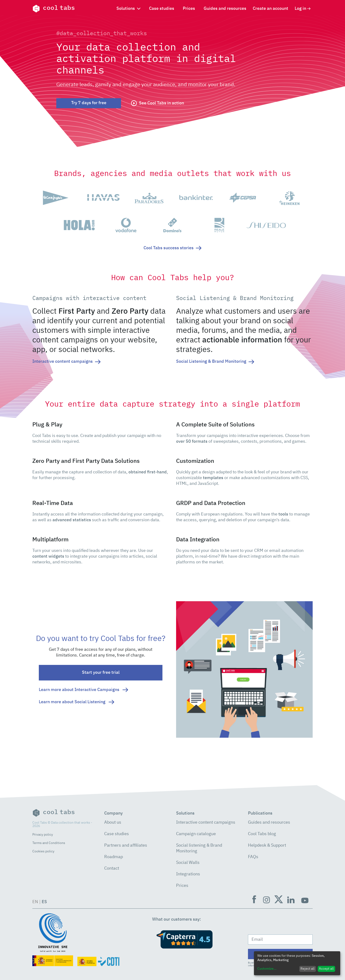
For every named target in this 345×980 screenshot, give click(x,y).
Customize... (267, 969)
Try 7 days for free (89, 103)
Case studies (162, 9)
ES (44, 902)
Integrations (188, 874)
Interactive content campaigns (206, 822)
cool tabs (54, 9)
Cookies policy (43, 851)
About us (113, 822)
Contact (112, 868)
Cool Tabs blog (262, 834)
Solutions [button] (128, 9)
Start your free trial (101, 673)
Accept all (326, 969)
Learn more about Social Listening (77, 702)
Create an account (270, 9)
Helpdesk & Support (267, 845)
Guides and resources (225, 9)
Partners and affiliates (126, 845)
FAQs (253, 857)
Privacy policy (43, 835)
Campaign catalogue (196, 834)
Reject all (308, 969)
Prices (189, 9)
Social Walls (188, 863)
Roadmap (114, 857)
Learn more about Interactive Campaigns (83, 690)
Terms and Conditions (49, 843)
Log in (303, 9)
